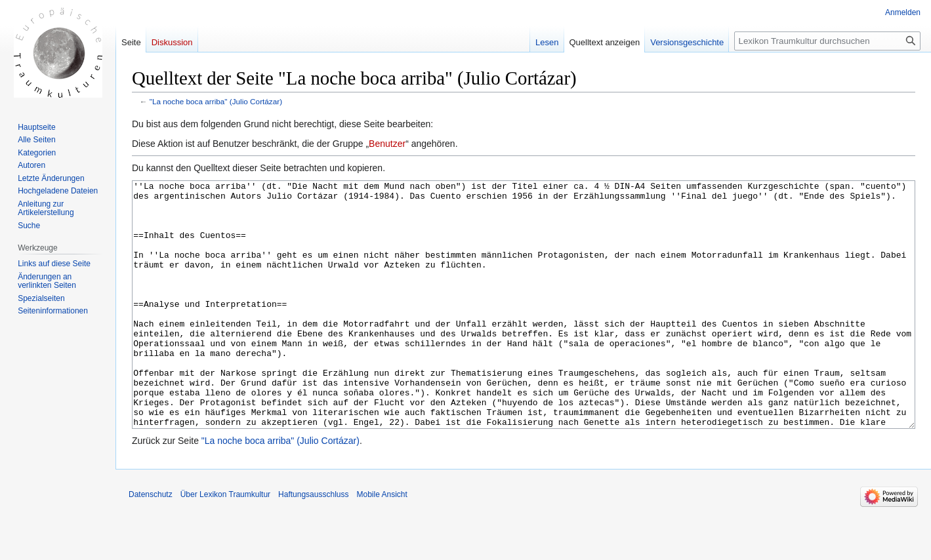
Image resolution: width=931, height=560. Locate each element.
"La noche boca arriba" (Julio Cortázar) (216, 101)
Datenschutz (151, 544)
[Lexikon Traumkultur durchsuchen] (827, 41)
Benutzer (387, 144)
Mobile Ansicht (382, 544)
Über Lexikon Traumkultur (225, 544)
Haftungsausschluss (313, 544)
